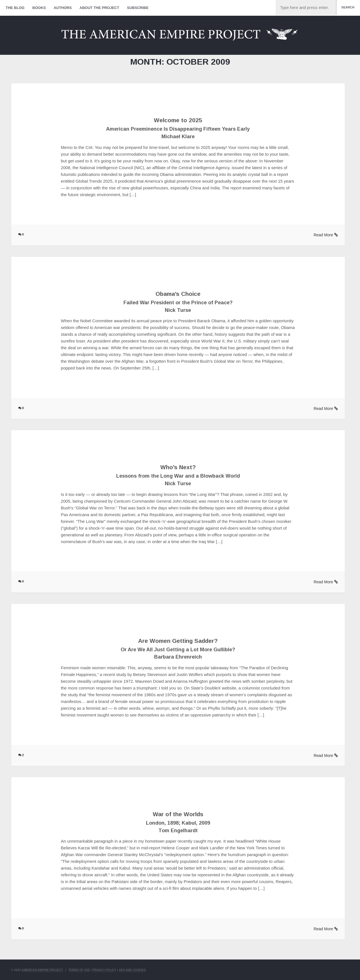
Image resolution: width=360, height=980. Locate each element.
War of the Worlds (178, 814)
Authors (63, 8)
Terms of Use (83, 970)
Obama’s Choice (178, 293)
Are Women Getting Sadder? (178, 640)
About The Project (99, 8)
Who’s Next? (178, 467)
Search (348, 7)
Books (39, 8)
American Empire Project (44, 970)
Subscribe (138, 8)
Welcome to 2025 (178, 120)
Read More (326, 235)
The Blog (15, 8)
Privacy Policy (111, 970)
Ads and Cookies (141, 970)
